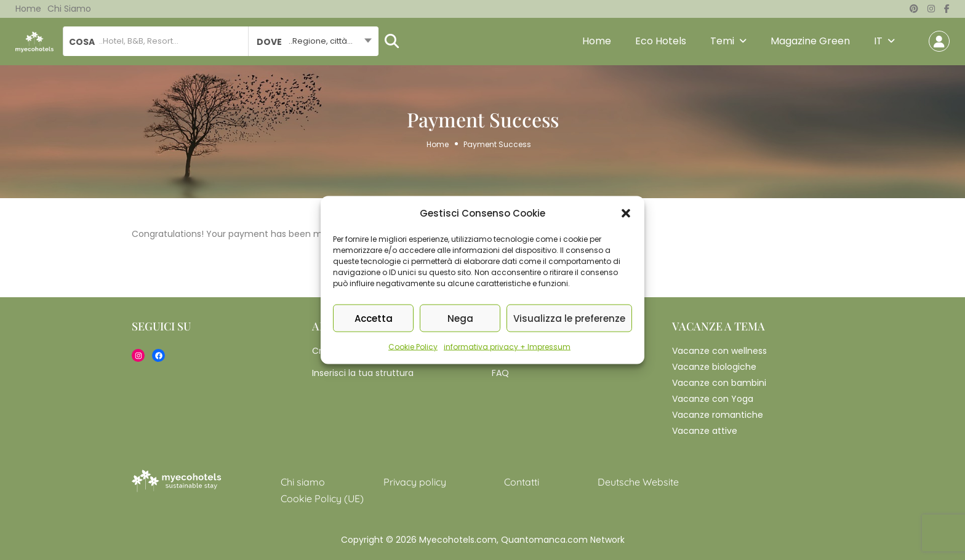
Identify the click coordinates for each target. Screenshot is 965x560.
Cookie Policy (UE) (322, 498)
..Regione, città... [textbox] (321, 41)
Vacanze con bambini (719, 383)
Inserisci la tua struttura (363, 373)
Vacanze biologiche (714, 367)
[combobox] (313, 41)
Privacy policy (415, 482)
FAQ (500, 373)
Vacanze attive (705, 431)
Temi (722, 41)
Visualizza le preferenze (569, 318)
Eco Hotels (661, 41)
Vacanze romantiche (718, 415)
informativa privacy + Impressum (507, 347)
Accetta (374, 318)
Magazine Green (810, 41)
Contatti (522, 482)
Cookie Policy (413, 347)
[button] (626, 214)
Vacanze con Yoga (713, 399)
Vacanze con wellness (719, 351)
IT (878, 41)
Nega (460, 318)
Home (28, 9)
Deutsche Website (638, 482)
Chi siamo (69, 9)
